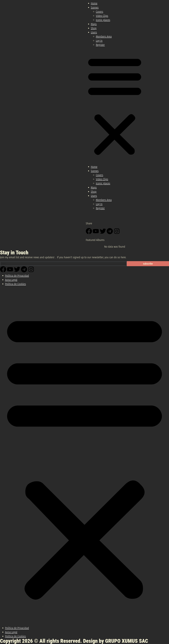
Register (100, 45)
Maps (94, 24)
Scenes (95, 7)
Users (94, 32)
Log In (99, 41)
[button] (115, 106)
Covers (99, 12)
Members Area (104, 36)
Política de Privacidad (17, 276)
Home (94, 3)
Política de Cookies (15, 284)
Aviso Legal (11, 280)
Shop (94, 28)
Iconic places (103, 20)
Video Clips (102, 16)
